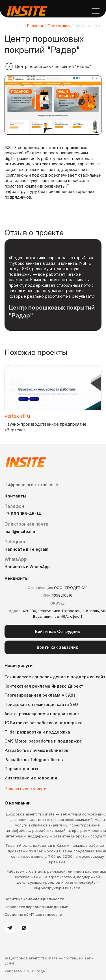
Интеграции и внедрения (31, 778)
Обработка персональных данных (36, 907)
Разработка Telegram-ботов (34, 760)
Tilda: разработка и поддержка (37, 732)
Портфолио (59, 26)
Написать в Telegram (26, 549)
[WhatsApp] (24, 928)
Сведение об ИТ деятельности (33, 914)
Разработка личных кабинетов (36, 750)
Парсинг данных (21, 769)
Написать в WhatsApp (27, 567)
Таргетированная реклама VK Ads (40, 695)
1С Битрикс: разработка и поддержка (44, 723)
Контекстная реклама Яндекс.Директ (44, 686)
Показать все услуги (26, 789)
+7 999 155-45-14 (23, 514)
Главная (35, 26)
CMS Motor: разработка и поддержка (43, 741)
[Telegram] (10, 928)
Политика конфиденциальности (34, 899)
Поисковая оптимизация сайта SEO (41, 704)
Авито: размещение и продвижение (42, 714)
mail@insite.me (20, 531)
